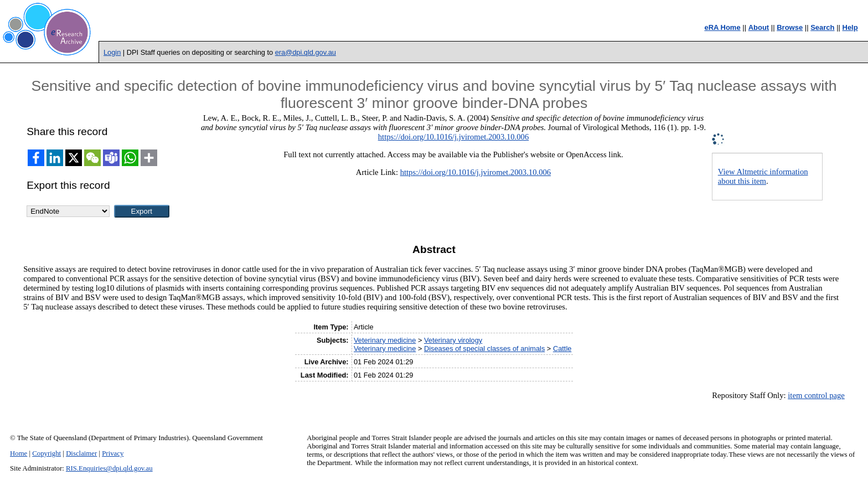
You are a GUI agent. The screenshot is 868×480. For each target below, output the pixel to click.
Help (850, 27)
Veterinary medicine (385, 340)
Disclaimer (81, 453)
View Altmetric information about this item (763, 176)
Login (112, 52)
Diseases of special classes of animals (484, 349)
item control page (816, 395)
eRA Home (722, 27)
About (759, 27)
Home (19, 453)
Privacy (113, 453)
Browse (790, 27)
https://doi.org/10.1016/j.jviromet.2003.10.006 (454, 137)
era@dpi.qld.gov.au (306, 52)
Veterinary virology (453, 340)
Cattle (562, 349)
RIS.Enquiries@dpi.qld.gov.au (109, 468)
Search (822, 27)
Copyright (46, 453)
